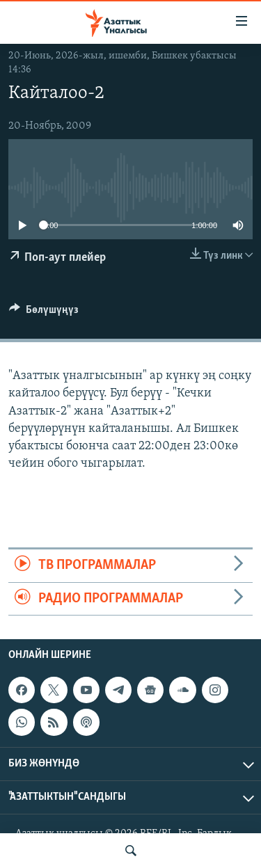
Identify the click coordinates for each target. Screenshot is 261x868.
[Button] (44, 313)
